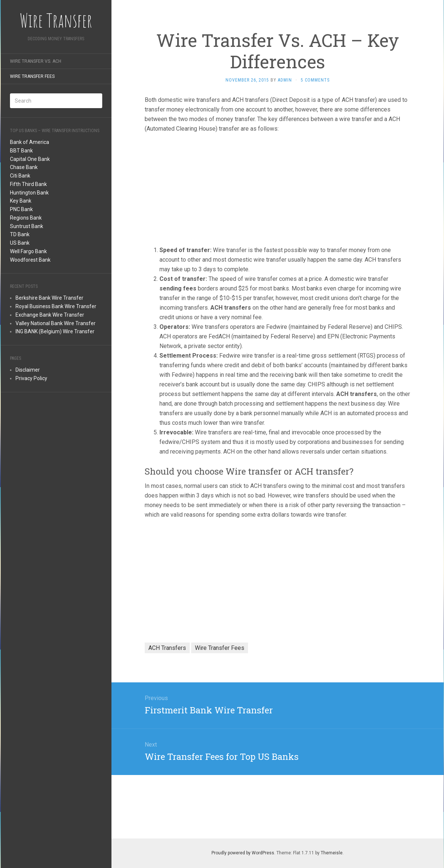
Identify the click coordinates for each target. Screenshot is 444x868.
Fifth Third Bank (28, 184)
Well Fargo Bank (28, 251)
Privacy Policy (31, 378)
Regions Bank (26, 218)
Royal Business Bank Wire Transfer (56, 306)
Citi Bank (20, 176)
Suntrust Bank (27, 226)
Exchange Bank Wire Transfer (50, 315)
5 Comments (315, 80)
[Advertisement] (56, 512)
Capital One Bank (30, 159)
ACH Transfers (167, 648)
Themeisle (332, 853)
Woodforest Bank (30, 260)
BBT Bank (21, 151)
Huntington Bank (29, 193)
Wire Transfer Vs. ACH (36, 61)
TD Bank (20, 234)
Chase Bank (24, 167)
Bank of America (30, 142)
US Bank (20, 243)
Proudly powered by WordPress (243, 853)
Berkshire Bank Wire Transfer (49, 298)
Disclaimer (28, 370)
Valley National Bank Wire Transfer (56, 323)
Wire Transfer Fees (32, 76)
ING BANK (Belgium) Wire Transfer (55, 331)
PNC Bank (21, 209)
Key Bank (21, 201)
